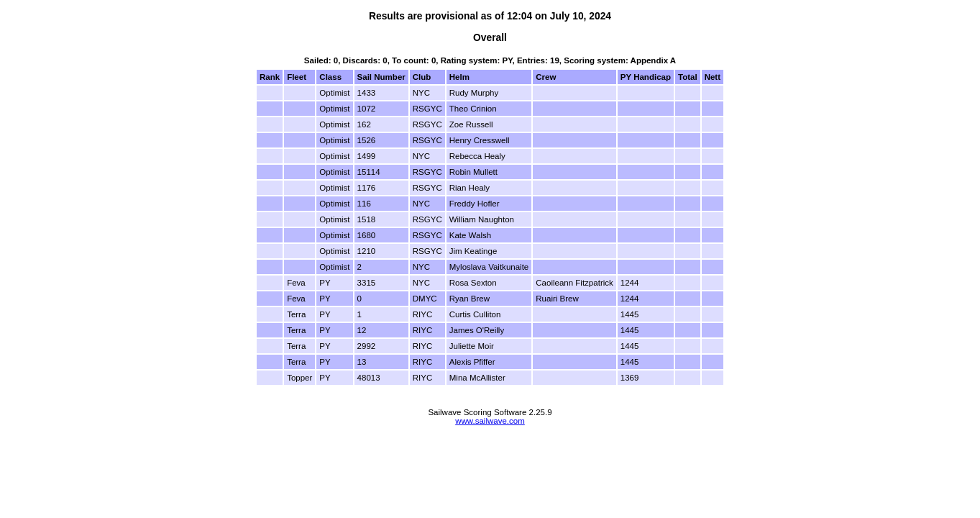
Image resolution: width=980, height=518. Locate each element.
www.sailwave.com (490, 421)
